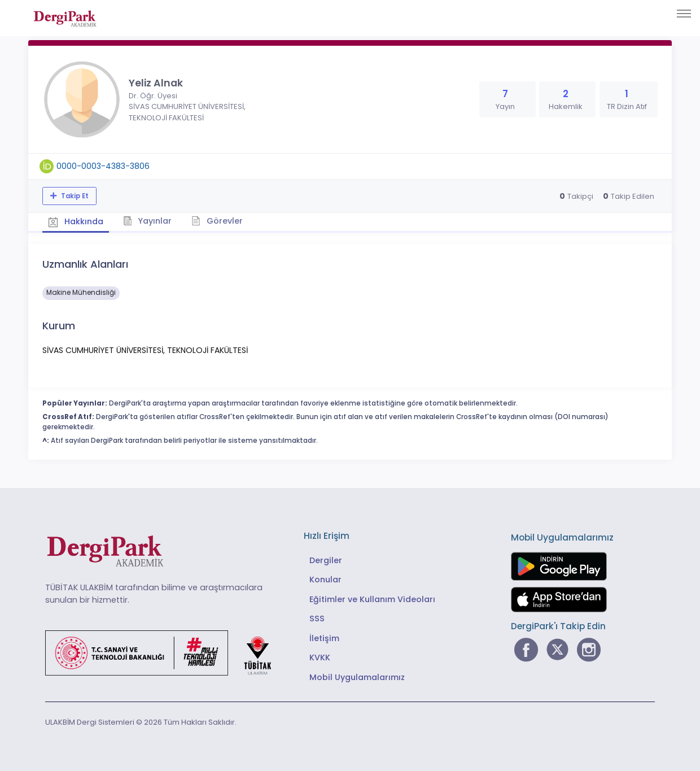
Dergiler (326, 560)
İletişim (324, 638)
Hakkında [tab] (76, 221)
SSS (317, 618)
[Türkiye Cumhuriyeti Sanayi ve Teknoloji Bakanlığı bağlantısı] (165, 652)
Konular (325, 580)
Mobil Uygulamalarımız (357, 677)
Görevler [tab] (217, 221)
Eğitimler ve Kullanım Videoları (372, 599)
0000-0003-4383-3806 (103, 166)
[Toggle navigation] (684, 14)
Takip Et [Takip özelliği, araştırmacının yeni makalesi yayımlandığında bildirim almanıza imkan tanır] (74, 196)
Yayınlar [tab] (148, 221)
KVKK (320, 657)
